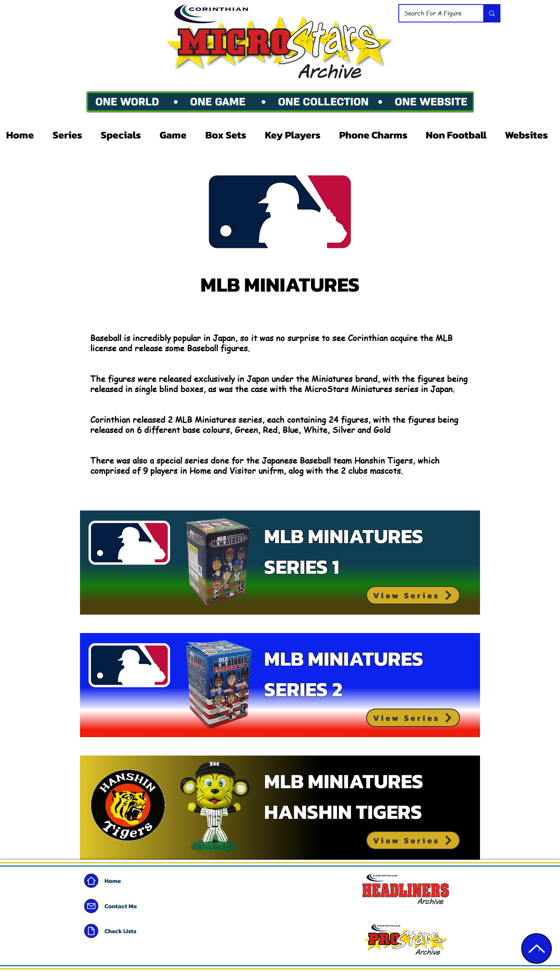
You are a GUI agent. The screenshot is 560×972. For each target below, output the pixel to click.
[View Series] (413, 595)
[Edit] (537, 949)
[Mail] (91, 906)
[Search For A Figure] (435, 13)
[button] (71, 135)
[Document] (91, 931)
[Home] (91, 881)
